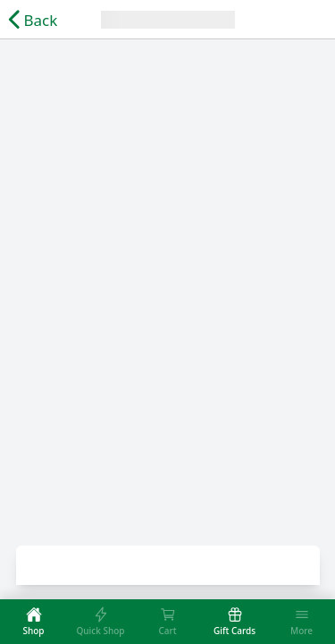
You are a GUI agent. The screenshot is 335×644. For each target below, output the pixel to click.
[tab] (33, 622)
